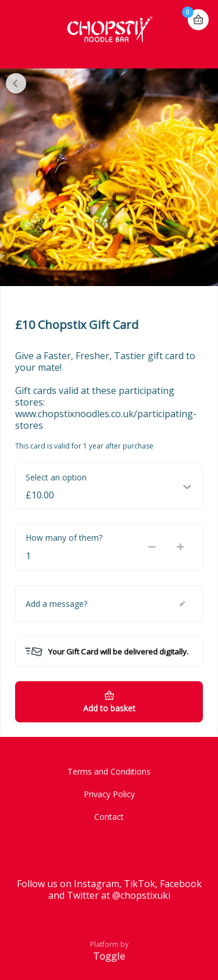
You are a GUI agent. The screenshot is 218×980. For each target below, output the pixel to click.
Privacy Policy (109, 794)
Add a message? (56, 604)
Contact (109, 817)
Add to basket (109, 708)
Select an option (56, 477)
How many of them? (64, 538)
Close (16, 83)
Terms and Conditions (109, 771)
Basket (198, 15)
